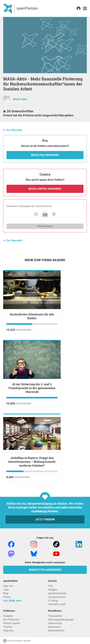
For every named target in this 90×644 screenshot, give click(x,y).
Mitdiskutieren (45, 226)
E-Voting (53, 601)
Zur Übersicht (14, 130)
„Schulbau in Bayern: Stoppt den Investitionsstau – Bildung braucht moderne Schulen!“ (32, 462)
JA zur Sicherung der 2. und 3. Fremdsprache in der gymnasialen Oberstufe (32, 388)
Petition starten (12, 623)
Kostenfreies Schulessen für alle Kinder (32, 316)
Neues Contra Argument (45, 189)
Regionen (8, 631)
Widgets (53, 590)
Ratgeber (8, 616)
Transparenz (55, 616)
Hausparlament (57, 597)
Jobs (6, 590)
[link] (85, 9)
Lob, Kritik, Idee (12, 601)
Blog (6, 593)
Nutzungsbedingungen (61, 620)
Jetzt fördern (45, 519)
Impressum (54, 627)
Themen (8, 627)
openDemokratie (57, 593)
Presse (7, 597)
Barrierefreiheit (56, 631)
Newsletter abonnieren (45, 570)
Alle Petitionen (11, 620)
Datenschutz (55, 623)
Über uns (8, 586)
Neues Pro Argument (45, 155)
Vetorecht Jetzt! (57, 604)
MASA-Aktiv (20, 99)
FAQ (51, 586)
